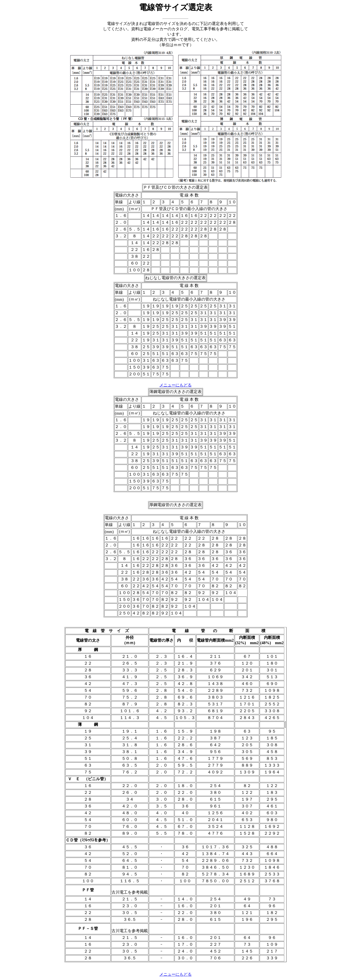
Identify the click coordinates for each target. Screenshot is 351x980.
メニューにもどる (175, 385)
